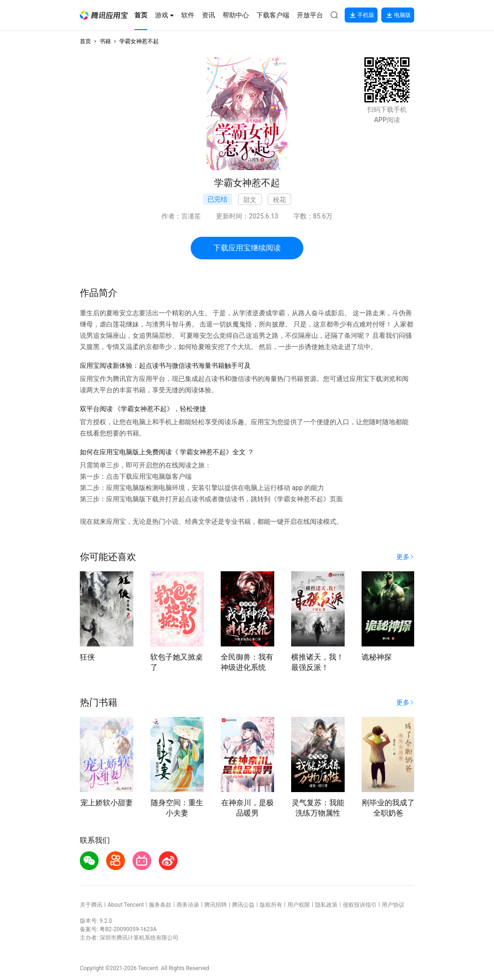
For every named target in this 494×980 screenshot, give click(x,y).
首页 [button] (85, 41)
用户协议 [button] (393, 905)
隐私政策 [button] (326, 905)
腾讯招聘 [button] (216, 905)
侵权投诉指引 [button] (360, 905)
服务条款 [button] (160, 905)
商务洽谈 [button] (188, 905)
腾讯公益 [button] (243, 905)
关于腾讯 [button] (91, 905)
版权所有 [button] (271, 905)
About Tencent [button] (126, 905)
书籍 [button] (105, 41)
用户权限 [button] (299, 905)
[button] (104, 15)
